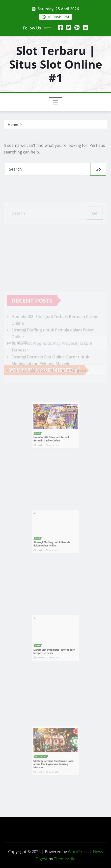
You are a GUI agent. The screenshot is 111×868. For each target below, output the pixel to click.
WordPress (78, 852)
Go (98, 169)
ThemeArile (65, 859)
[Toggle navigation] (56, 102)
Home (13, 126)
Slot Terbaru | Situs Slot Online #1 (56, 64)
